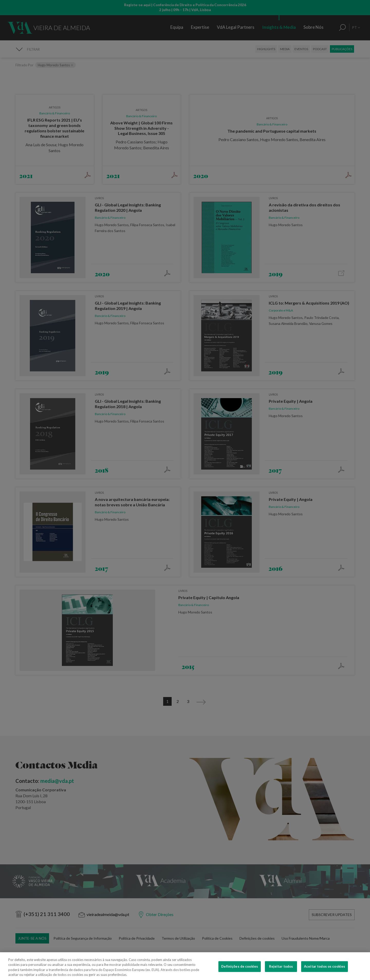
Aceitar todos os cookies (325, 973)
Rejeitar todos (281, 973)
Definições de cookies (240, 973)
